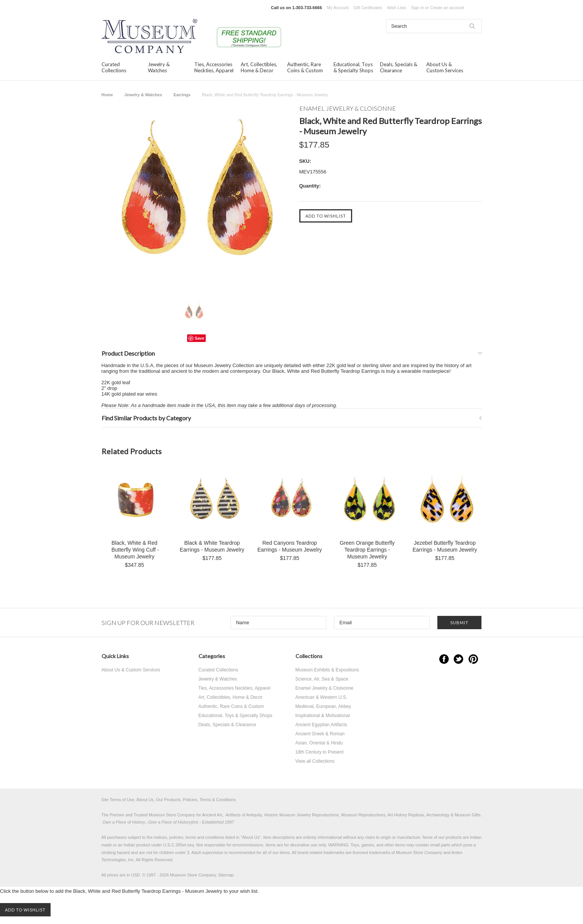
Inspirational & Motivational (323, 716)
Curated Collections (114, 67)
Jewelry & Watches (159, 67)
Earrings (182, 95)
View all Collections (315, 761)
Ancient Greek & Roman (320, 734)
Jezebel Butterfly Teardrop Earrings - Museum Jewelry (445, 546)
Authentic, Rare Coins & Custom (305, 67)
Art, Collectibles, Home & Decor (259, 67)
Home (107, 95)
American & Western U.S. (322, 697)
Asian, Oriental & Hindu (319, 743)
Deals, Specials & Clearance (399, 67)
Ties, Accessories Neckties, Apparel (214, 67)
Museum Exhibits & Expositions (327, 670)
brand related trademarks (321, 852)
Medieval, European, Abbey (323, 706)
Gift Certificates (368, 8)
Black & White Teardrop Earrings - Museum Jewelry (212, 546)
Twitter (458, 659)
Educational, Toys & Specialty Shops (353, 67)
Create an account (447, 8)
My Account (338, 8)
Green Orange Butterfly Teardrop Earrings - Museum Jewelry (367, 550)
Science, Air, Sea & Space (322, 679)
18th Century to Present (320, 752)
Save (200, 338)
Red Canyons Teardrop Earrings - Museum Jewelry (290, 546)
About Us (251, 837)
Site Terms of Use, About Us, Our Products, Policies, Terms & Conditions (169, 800)
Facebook (444, 659)
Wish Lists (397, 8)
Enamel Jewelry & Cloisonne (325, 688)
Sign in (418, 8)
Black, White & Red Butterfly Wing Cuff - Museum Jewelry (134, 550)
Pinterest (473, 659)
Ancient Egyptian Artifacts (321, 725)
